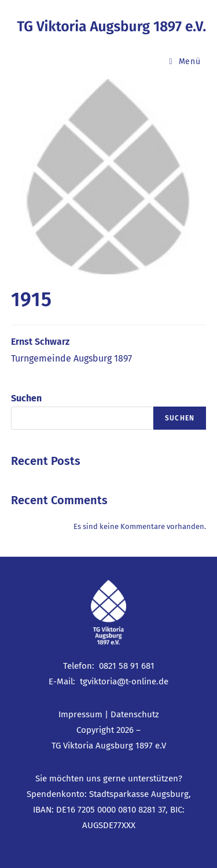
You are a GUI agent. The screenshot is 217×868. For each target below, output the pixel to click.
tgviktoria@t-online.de (124, 681)
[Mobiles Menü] (185, 62)
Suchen (26, 398)
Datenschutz (135, 714)
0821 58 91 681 (127, 666)
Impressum (80, 714)
